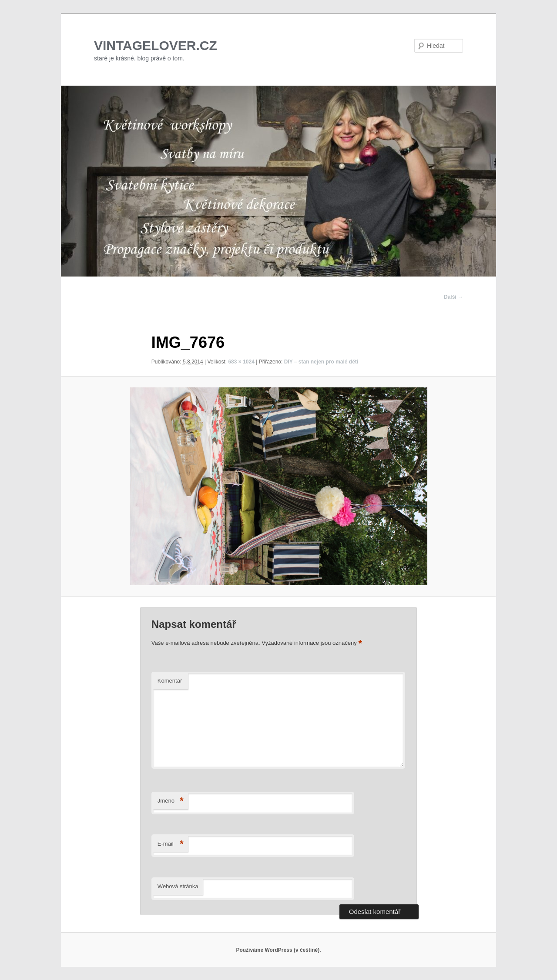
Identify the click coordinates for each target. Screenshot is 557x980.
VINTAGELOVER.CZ (156, 45)
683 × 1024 (241, 362)
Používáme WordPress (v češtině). (278, 950)
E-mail (171, 844)
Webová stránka (178, 886)
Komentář (170, 681)
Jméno (171, 801)
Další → (453, 297)
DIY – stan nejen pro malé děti (321, 362)
